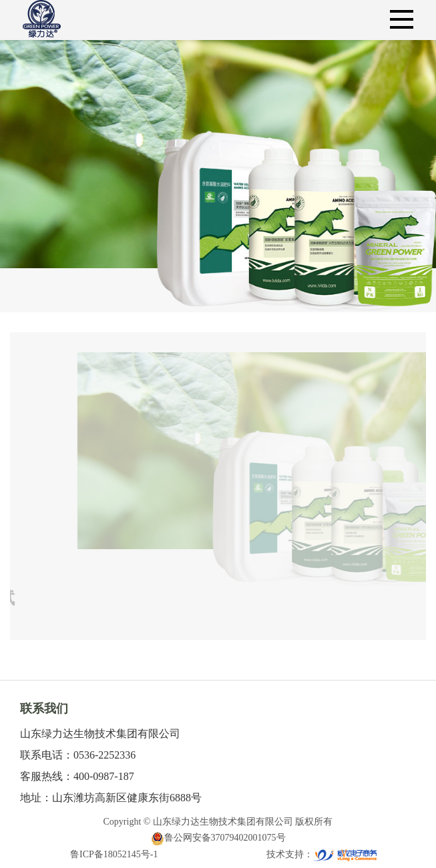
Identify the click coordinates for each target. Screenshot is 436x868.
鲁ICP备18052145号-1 (114, 854)
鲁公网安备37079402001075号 (218, 838)
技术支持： (322, 854)
